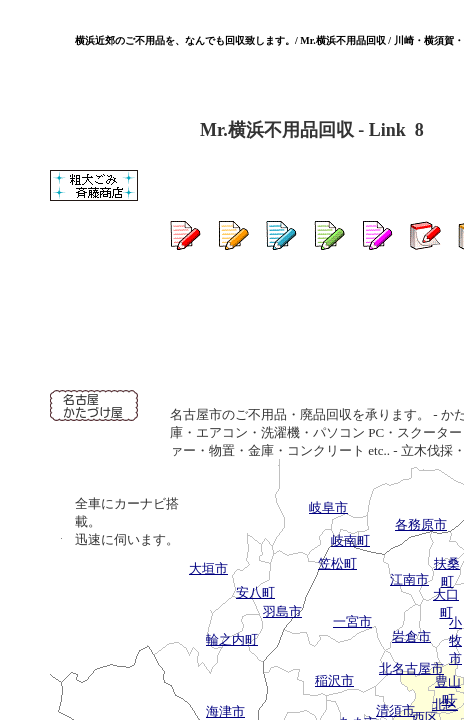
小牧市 (455, 640)
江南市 (409, 579)
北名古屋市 (411, 668)
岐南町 (350, 540)
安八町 (255, 592)
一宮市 (352, 621)
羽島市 (282, 611)
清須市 (395, 710)
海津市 (225, 711)
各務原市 (421, 524)
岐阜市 (328, 507)
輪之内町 (232, 639)
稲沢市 (334, 680)
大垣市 (208, 568)
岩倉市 (411, 636)
